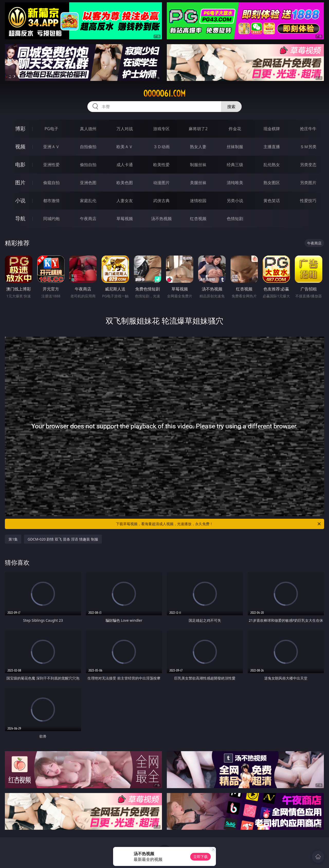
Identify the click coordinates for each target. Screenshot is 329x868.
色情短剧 (235, 219)
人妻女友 (125, 201)
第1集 (13, 539)
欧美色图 (125, 183)
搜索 (231, 107)
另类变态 (308, 165)
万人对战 (125, 129)
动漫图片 (161, 183)
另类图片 (308, 183)
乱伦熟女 (272, 165)
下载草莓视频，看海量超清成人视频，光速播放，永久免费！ (219, 524)
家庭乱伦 (88, 201)
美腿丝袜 (198, 183)
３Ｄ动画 (161, 147)
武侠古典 (161, 201)
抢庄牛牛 (308, 129)
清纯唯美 (235, 183)
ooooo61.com (164, 93)
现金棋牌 (272, 129)
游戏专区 (161, 129)
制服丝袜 (198, 165)
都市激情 (51, 201)
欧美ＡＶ (125, 147)
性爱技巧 (308, 201)
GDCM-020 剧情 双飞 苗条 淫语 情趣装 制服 (63, 539)
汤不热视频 (161, 219)
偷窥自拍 (51, 183)
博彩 (20, 129)
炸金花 (235, 129)
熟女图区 (272, 183)
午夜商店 (88, 219)
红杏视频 (198, 219)
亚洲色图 (88, 183)
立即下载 (200, 857)
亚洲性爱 (51, 165)
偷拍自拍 (88, 165)
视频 (20, 147)
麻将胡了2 (198, 129)
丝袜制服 (235, 147)
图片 (20, 182)
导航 (20, 218)
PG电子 (51, 129)
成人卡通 (125, 165)
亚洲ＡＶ (51, 147)
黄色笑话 (272, 201)
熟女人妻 (198, 147)
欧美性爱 (161, 165)
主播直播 (272, 147)
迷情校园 (198, 201)
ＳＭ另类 (308, 147)
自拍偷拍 (88, 147)
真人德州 (88, 129)
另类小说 (235, 201)
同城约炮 (51, 219)
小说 (20, 200)
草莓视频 (125, 219)
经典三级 (235, 165)
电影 (20, 164)
